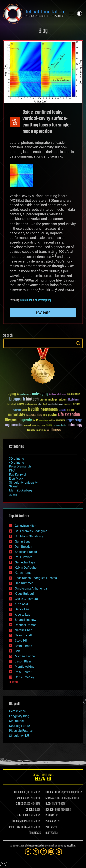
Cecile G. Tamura (26, 599)
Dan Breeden (23, 547)
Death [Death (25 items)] (45, 404)
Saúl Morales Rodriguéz (31, 531)
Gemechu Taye (25, 562)
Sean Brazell (23, 635)
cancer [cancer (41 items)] (21, 404)
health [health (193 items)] (34, 409)
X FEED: (20, 804)
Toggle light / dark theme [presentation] (80, 14)
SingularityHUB (19, 736)
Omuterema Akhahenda (31, 588)
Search (78, 343)
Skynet (14, 486)
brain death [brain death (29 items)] (12, 404)
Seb (17, 651)
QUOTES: (50, 833)
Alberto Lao (23, 615)
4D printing (17, 463)
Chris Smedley (25, 677)
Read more (43, 313)
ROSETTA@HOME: (18, 827)
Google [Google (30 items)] (24, 410)
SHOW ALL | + (15, 682)
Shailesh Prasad (26, 552)
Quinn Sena (23, 541)
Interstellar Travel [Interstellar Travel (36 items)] (34, 415)
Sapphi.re (71, 846)
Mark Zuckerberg (20, 490)
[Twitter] (36, 852)
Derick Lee (22, 609)
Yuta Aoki (21, 604)
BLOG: (48, 804)
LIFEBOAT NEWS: (54, 792)
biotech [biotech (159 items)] (32, 399)
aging (13, 494)
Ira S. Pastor (23, 672)
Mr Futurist (16, 721)
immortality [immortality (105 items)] (16, 415)
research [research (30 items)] (28, 426)
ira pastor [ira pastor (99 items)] (50, 415)
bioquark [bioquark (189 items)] (17, 399)
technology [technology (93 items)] (75, 425)
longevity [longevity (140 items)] (25, 420)
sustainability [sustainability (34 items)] (60, 426)
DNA (12, 470)
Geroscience (17, 711)
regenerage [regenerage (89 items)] (74, 420)
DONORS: (30, 810)
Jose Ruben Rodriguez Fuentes (36, 578)
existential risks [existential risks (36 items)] (56, 404)
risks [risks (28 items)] (34, 425)
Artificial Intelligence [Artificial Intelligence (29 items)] (58, 394)
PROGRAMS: (51, 821)
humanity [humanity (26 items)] (62, 410)
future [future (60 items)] (77, 404)
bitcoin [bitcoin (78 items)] (63, 400)
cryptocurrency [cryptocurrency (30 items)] (31, 404)
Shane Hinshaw (25, 620)
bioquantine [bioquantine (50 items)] (74, 394)
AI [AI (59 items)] (18, 394)
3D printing (17, 459)
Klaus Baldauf (24, 594)
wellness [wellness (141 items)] (54, 430)
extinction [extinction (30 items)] (68, 404)
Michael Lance (25, 656)
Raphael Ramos (26, 625)
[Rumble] (59, 852)
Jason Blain (23, 661)
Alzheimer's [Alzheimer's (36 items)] (26, 394)
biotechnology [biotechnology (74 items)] (49, 400)
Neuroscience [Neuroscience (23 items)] (43, 421)
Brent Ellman (23, 646)
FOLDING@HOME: (19, 821)
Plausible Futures (21, 731)
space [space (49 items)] (49, 425)
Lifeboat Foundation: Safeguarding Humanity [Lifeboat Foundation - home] (33, 14)
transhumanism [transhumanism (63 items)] (36, 430)
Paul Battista (24, 557)
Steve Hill (21, 640)
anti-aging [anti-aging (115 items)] (40, 394)
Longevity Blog (19, 716)
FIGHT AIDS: (23, 816)
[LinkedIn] (43, 852)
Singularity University (23, 483)
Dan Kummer (24, 583)
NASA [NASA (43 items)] (35, 421)
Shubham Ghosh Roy (29, 536)
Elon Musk (16, 479)
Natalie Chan (24, 630)
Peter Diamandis (20, 466)
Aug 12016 (15, 122)
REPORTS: (50, 816)
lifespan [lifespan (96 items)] (11, 420)
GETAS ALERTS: (53, 798)
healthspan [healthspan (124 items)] (49, 410)
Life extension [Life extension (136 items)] (69, 415)
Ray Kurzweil (18, 474)
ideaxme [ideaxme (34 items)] (70, 410)
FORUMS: (33, 833)
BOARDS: (50, 810)
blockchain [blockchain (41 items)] (73, 400)
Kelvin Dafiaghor (26, 568)
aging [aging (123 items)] (12, 394)
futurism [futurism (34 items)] (17, 410)
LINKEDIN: (20, 798)
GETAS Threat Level (43, 778)
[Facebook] (28, 852)
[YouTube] (51, 852)
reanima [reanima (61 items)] (61, 420)
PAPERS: (50, 827)
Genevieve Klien (25, 526)
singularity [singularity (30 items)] (41, 426)
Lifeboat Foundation (34, 846)
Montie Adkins (25, 667)
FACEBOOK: (18, 792)
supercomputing (43, 300)
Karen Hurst (26, 300)
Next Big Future (19, 726)
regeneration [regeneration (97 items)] (14, 425)
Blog (43, 31)
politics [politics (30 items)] (52, 421)
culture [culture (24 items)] (40, 404)
